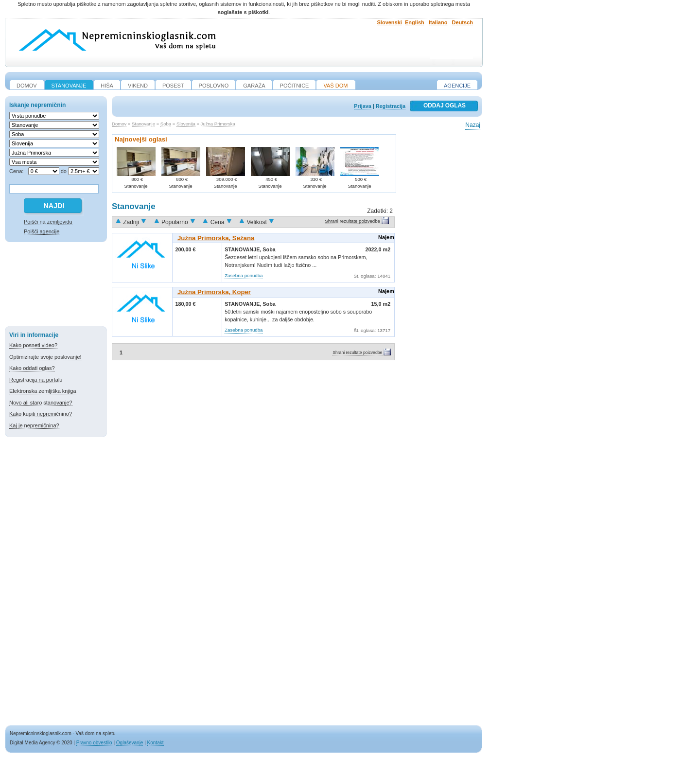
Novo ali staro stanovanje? (41, 403)
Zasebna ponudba (244, 275)
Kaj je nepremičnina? (34, 425)
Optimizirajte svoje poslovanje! (45, 357)
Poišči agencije (42, 231)
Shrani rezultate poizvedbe (352, 221)
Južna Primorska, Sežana (216, 238)
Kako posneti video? (33, 345)
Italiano (438, 22)
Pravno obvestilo (94, 743)
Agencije (457, 86)
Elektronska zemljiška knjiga (43, 391)
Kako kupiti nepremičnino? (41, 414)
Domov (119, 124)
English (415, 22)
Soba (166, 124)
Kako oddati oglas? (32, 368)
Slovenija (186, 124)
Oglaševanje (130, 743)
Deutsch (463, 22)
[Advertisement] (56, 286)
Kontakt (156, 743)
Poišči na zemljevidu (48, 222)
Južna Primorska (218, 124)
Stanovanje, (244, 249)
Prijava (362, 106)
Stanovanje (143, 124)
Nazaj (473, 125)
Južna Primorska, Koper (214, 292)
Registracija (391, 106)
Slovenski (390, 22)
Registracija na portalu (36, 380)
